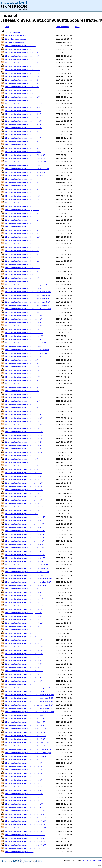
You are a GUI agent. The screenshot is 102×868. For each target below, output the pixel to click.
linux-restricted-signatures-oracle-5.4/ (25, 811)
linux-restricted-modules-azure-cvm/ (23, 152)
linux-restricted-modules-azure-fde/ (23, 165)
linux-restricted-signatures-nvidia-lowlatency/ (28, 749)
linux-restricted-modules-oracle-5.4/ (23, 421)
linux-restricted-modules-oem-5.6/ (22, 363)
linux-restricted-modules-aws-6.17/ (22, 97)
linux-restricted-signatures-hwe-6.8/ (23, 664)
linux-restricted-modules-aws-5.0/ (22, 53)
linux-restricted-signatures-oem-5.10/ (24, 766)
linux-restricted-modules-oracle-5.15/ (24, 435)
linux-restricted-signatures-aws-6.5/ (23, 497)
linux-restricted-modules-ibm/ (20, 281)
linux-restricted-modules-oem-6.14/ (22, 401)
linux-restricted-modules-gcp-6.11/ (22, 216)
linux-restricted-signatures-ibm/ (21, 684)
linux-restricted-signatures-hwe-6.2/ (23, 657)
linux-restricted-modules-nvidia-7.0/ (23, 339)
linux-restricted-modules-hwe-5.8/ (22, 234)
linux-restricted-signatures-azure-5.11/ (25, 527)
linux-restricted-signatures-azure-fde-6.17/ (27, 572)
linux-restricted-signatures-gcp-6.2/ (23, 613)
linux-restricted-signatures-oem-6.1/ (23, 783)
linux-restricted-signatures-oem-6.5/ (23, 787)
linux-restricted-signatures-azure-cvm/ (24, 561)
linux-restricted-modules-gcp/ (20, 227)
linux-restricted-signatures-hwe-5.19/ (24, 654)
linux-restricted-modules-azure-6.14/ (23, 145)
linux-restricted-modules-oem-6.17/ (22, 404)
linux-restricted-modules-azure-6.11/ (23, 141)
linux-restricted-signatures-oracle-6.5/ (25, 835)
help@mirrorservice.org (92, 860)
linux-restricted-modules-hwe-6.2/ (22, 251)
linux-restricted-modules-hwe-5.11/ (22, 237)
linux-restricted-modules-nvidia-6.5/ (23, 322)
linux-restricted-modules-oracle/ (21, 459)
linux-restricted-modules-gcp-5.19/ (22, 203)
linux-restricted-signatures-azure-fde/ (24, 575)
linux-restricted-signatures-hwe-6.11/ (24, 667)
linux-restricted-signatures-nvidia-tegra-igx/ (28, 753)
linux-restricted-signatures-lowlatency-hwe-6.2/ (29, 701)
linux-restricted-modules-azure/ (21, 179)
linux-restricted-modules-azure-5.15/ (23, 124)
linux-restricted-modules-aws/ (20, 100)
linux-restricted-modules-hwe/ (20, 275)
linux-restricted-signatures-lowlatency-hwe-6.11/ (29, 712)
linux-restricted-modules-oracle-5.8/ (23, 425)
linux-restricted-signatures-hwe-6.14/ (24, 671)
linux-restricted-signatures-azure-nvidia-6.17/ (28, 582)
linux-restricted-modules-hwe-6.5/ (22, 254)
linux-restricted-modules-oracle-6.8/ (23, 449)
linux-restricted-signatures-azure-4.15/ (25, 517)
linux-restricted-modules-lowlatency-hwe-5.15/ (28, 292)
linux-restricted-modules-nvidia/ (21, 360)
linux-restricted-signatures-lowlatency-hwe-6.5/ (29, 705)
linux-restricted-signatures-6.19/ (22, 469)
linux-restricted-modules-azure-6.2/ (23, 131)
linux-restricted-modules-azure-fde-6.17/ (25, 162)
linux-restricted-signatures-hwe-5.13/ (24, 647)
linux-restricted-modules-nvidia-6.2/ (23, 319)
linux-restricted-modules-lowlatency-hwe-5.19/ (28, 295)
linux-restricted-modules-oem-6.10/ (22, 394)
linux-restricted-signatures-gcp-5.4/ (23, 592)
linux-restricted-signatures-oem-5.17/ (24, 777)
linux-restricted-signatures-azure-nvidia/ (26, 585)
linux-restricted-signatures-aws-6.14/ (24, 507)
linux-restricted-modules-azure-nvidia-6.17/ (27, 172)
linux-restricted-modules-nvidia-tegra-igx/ (26, 353)
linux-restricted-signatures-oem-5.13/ (24, 770)
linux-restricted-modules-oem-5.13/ (22, 370)
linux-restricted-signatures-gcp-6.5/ (23, 616)
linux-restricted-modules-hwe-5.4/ (22, 230)
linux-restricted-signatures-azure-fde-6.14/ (27, 568)
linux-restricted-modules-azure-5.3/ (23, 107)
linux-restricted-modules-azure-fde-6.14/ (25, 158)
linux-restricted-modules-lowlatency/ (23, 312)
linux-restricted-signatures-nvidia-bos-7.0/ (27, 742)
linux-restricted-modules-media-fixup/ (24, 316)
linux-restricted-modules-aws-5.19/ (22, 76)
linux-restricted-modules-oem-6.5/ (22, 387)
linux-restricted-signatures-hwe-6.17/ (24, 674)
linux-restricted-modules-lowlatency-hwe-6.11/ (28, 309)
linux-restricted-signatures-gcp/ (21, 633)
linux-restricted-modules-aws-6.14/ (22, 94)
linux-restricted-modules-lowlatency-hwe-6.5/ (27, 302)
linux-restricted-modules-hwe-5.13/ (22, 240)
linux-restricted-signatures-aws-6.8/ (23, 500)
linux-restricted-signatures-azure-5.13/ (25, 531)
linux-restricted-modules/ (18, 462)
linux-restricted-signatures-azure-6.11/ (25, 551)
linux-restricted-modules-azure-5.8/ (23, 114)
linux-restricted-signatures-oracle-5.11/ (25, 818)
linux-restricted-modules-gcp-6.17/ (22, 223)
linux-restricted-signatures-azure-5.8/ (24, 524)
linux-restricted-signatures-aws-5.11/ (24, 479)
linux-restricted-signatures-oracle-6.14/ (25, 841)
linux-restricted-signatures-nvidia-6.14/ (25, 732)
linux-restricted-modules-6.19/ (20, 49)
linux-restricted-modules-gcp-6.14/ (22, 220)
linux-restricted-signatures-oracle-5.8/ (25, 814)
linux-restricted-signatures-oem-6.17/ (24, 804)
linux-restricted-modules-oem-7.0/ (22, 408)
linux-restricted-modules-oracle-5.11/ (24, 428)
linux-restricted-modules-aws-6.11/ (22, 90)
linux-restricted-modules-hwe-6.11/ (22, 261)
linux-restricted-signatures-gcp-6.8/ (23, 619)
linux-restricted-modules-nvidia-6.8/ (23, 326)
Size (77, 27)
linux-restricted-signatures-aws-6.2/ (23, 493)
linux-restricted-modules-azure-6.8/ (23, 138)
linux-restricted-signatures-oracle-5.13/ (25, 821)
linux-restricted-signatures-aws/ (21, 514)
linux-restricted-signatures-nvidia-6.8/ (25, 725)
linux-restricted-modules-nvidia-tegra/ (24, 357)
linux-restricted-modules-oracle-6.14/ (24, 452)
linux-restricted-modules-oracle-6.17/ (24, 456)
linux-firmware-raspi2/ (16, 42)
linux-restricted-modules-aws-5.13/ (22, 70)
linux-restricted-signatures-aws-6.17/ (24, 510)
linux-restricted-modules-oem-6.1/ (22, 384)
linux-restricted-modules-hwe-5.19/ (22, 247)
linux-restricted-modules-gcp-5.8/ (22, 189)
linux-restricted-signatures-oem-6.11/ (24, 797)
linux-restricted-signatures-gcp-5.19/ (24, 609)
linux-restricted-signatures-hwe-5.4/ (23, 637)
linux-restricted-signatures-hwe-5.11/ (24, 643)
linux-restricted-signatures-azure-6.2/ (24, 541)
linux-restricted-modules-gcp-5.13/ (22, 196)
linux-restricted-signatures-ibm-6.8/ (23, 681)
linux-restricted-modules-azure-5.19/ (23, 128)
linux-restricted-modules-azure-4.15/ (23, 104)
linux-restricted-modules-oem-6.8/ (22, 391)
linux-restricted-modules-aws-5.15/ (22, 73)
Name (7, 27)
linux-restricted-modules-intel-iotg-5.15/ (26, 285)
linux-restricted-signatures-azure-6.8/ (24, 548)
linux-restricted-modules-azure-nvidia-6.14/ (27, 169)
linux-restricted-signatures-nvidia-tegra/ (26, 756)
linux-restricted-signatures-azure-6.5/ (24, 544)
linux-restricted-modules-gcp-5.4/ (22, 186)
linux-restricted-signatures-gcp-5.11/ (24, 599)
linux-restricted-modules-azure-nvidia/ (24, 175)
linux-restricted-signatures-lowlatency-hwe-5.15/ (29, 695)
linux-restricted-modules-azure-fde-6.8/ (25, 155)
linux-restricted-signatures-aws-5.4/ (23, 473)
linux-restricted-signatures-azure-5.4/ (24, 520)
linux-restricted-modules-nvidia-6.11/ (24, 329)
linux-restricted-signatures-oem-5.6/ (23, 763)
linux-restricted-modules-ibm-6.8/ (22, 278)
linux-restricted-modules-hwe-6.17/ (22, 268)
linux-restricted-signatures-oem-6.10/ (24, 794)
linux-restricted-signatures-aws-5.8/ (23, 476)
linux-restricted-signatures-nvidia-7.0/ (25, 739)
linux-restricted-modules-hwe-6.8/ (22, 257)
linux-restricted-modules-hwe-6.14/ (22, 264)
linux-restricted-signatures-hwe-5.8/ (23, 640)
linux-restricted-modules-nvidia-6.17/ (24, 336)
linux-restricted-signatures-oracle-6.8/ (25, 838)
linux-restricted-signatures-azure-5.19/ (25, 538)
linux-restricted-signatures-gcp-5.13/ (24, 602)
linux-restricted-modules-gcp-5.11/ (22, 193)
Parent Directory (13, 32)
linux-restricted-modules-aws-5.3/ (22, 56)
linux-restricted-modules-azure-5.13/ (23, 121)
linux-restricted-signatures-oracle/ (23, 848)
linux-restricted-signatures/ (19, 852)
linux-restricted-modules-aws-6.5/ (22, 83)
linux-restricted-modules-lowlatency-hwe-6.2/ (27, 298)
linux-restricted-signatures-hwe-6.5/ (23, 660)
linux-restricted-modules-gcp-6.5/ (22, 210)
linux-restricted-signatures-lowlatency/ (25, 715)
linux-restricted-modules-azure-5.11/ (23, 117)
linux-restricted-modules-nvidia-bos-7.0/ (25, 343)
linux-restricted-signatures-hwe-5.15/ (24, 650)
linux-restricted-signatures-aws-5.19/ (24, 490)
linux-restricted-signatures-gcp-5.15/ (24, 606)
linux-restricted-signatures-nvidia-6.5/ (25, 722)
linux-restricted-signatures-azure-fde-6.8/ (26, 565)
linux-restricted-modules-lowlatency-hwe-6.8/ (27, 305)
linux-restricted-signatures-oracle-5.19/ (25, 828)
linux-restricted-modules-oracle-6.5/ (23, 445)
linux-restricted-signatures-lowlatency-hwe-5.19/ (29, 698)
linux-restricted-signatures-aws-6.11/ (24, 503)
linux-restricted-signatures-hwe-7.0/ (23, 678)
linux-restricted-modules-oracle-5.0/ (23, 415)
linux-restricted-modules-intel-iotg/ (23, 288)
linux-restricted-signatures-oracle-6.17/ (25, 845)
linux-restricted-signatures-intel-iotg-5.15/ (27, 688)
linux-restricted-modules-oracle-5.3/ (23, 418)
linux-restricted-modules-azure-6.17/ (23, 148)
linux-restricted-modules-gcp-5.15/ (22, 199)
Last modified (63, 27)
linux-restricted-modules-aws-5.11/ (22, 66)
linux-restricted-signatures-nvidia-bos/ (25, 746)
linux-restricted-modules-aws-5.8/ (22, 63)
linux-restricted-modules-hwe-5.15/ (22, 244)
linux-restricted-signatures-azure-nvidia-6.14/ (28, 578)
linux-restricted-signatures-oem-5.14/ (24, 773)
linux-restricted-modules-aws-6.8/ (22, 87)
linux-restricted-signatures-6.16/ (22, 466)
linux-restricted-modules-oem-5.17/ (22, 377)
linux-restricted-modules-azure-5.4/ (23, 111)
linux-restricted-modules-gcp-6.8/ (22, 213)
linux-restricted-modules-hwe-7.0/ (22, 271)
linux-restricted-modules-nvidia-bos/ (23, 346)
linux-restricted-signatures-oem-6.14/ (24, 800)
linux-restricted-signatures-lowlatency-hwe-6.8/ (29, 708)
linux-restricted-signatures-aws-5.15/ (24, 486)
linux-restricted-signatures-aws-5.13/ (24, 483)
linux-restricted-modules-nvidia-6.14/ (24, 333)
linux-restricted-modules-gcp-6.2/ (22, 206)
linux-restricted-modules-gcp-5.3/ (22, 182)
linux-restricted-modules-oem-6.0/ (22, 380)
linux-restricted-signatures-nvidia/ (23, 760)
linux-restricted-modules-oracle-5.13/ (24, 432)
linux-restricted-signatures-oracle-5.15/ (25, 824)
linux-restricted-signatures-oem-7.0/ (23, 807)
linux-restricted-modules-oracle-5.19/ (24, 438)
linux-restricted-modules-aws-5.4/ (22, 59)
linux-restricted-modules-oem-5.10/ (22, 367)
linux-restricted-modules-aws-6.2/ (22, 80)
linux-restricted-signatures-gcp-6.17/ (24, 630)
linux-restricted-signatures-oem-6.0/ (23, 780)
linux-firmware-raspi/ (16, 39)
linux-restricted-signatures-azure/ (22, 589)
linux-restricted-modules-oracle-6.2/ (23, 442)
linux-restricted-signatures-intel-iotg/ (25, 691)
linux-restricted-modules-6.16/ (20, 46)
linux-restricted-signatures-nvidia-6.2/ (25, 719)
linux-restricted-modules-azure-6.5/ (23, 135)
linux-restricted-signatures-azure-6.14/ (25, 555)
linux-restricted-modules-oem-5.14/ (22, 374)
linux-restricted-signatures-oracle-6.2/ (25, 831)
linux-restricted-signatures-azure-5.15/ (25, 534)
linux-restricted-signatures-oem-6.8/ (23, 790)
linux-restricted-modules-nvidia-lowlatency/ (27, 350)
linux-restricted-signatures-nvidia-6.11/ (25, 729)
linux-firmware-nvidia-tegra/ (19, 35)
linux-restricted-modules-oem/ (20, 411)
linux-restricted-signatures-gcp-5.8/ (23, 596)
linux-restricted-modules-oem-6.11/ (22, 397)
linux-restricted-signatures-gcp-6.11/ (24, 623)
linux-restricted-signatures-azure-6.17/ (25, 558)
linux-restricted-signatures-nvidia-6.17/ (25, 736)
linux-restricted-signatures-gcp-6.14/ (24, 626)
